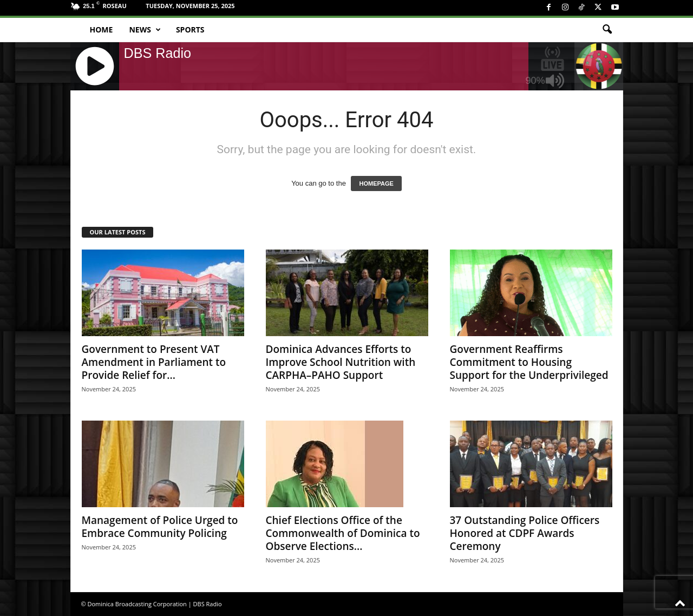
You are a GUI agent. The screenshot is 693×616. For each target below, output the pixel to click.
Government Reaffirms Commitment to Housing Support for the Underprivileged (529, 362)
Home (102, 30)
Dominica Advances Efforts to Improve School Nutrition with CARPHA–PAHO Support (341, 362)
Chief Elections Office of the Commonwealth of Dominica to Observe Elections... (343, 533)
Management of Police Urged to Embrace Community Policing (160, 527)
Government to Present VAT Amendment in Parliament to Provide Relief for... (154, 362)
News (145, 30)
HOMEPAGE (376, 184)
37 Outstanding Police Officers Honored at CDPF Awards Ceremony (525, 533)
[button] (607, 30)
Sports (190, 30)
